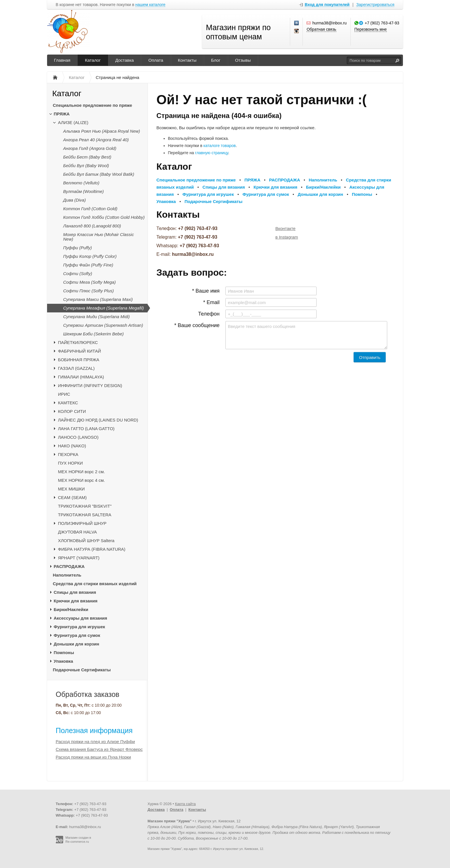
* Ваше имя (206, 291)
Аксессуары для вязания (80, 618)
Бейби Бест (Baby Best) (87, 157)
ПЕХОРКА (68, 454)
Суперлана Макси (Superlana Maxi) (98, 299)
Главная (62, 60)
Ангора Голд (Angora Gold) (90, 148)
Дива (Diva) (74, 200)
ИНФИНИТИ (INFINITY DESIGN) (90, 385)
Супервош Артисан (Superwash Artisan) (103, 325)
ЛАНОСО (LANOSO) (78, 437)
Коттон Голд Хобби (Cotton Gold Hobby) (104, 217)
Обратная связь (321, 29)
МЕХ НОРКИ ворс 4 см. (82, 480)
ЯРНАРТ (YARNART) (79, 558)
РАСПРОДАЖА (69, 566)
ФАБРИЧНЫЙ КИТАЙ (79, 351)
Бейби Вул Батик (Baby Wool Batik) (99, 174)
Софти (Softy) (78, 273)
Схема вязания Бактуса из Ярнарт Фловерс (99, 749)
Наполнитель (67, 575)
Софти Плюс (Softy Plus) (89, 291)
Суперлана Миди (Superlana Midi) (96, 317)
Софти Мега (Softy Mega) (89, 282)
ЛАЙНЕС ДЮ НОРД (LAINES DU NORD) (98, 420)
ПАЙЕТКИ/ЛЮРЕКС (78, 342)
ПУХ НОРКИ (70, 463)
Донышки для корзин (76, 644)
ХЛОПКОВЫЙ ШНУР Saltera (86, 541)
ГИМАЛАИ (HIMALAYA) (81, 377)
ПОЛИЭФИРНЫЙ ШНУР (82, 523)
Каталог (93, 60)
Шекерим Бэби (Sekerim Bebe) (93, 334)
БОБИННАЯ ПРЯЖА (79, 360)
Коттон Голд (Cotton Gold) (90, 209)
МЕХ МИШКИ (71, 489)
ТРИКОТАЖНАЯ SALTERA (85, 515)
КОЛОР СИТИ (72, 411)
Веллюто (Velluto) (81, 183)
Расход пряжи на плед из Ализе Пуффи (95, 742)
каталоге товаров (220, 146)
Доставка (125, 60)
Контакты (187, 60)
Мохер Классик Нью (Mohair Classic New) (98, 237)
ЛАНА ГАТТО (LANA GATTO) (86, 429)
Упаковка (63, 661)
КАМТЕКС (68, 403)
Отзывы (243, 60)
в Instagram (287, 237)
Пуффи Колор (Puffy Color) (90, 256)
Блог (216, 60)
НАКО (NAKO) (72, 446)
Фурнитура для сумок (77, 635)
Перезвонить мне (371, 29)
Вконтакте (286, 228)
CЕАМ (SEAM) (72, 497)
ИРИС (64, 394)
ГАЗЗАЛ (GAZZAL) (76, 368)
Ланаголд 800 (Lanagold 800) (92, 226)
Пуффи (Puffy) (77, 248)
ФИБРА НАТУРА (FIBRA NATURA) (92, 549)
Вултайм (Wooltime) (84, 191)
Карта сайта (185, 804)
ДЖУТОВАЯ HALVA (77, 532)
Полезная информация (94, 730)
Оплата (156, 60)
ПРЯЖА (62, 114)
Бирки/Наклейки (71, 609)
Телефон (209, 314)
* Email (211, 302)
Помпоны (64, 653)
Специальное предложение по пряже (92, 105)
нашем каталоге (151, 5)
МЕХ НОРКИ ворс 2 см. (82, 472)
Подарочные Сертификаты (82, 670)
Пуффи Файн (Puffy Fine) (88, 265)
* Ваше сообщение (197, 325)
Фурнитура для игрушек (79, 627)
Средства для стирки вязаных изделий (95, 584)
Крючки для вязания (76, 601)
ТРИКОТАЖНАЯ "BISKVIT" (85, 506)
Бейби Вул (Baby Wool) (86, 166)
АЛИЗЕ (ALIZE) (73, 122)
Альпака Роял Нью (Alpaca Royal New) (102, 131)
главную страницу (212, 153)
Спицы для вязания (75, 592)
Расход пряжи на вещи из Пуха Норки (93, 757)
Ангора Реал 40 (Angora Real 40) (96, 140)
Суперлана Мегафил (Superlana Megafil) (103, 308)
